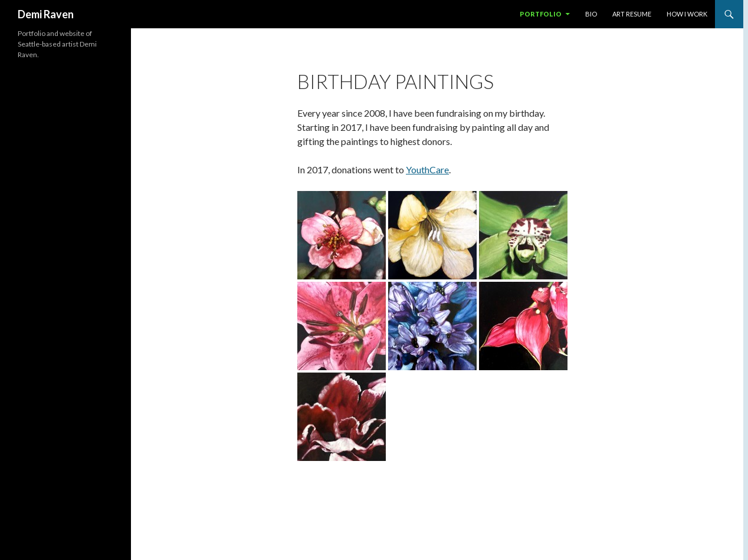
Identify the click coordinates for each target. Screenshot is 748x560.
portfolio (541, 14)
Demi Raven (46, 14)
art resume (632, 14)
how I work (687, 14)
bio (591, 14)
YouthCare (427, 169)
